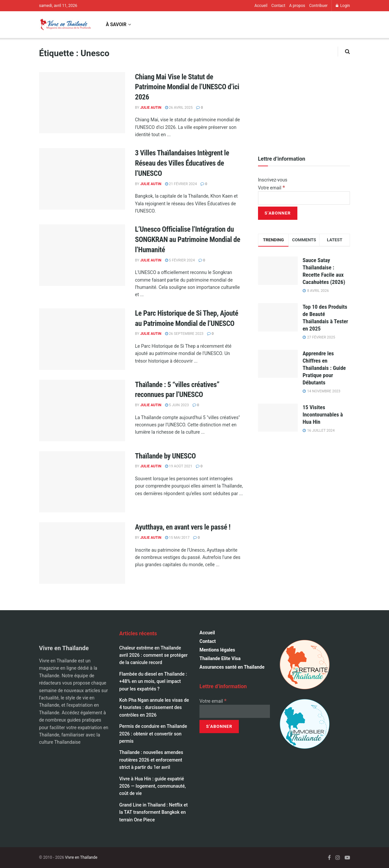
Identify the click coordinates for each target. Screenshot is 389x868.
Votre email (272, 188)
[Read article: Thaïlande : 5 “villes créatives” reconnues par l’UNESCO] (82, 411)
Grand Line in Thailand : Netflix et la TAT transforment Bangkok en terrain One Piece (154, 812)
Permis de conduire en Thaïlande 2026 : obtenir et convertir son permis (153, 734)
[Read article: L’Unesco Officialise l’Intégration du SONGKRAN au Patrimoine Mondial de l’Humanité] (82, 255)
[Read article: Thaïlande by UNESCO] (82, 482)
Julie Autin (151, 108)
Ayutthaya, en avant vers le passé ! (183, 527)
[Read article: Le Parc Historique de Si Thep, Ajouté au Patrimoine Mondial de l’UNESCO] (82, 339)
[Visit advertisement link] (304, 94)
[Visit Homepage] (65, 25)
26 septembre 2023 (184, 334)
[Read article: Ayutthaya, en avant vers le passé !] (82, 553)
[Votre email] (304, 198)
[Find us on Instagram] (338, 858)
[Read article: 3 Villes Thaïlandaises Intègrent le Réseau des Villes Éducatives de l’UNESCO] (82, 179)
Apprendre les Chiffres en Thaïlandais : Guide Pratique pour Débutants (324, 368)
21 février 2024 (181, 184)
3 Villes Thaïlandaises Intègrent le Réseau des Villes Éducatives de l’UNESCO (182, 163)
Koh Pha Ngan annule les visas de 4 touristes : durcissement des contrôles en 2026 (154, 708)
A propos (297, 6)
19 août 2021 (179, 466)
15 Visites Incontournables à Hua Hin (323, 414)
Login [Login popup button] (343, 6)
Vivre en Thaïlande (81, 857)
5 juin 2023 (177, 405)
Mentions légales (217, 650)
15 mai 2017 (177, 538)
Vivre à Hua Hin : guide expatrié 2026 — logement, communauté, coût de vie (153, 786)
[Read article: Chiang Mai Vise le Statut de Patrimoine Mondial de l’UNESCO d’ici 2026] (82, 103)
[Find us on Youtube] (347, 858)
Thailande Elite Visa (220, 658)
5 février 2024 (180, 260)
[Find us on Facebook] (329, 858)
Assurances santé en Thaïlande (232, 667)
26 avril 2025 (179, 108)
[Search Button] (347, 51)
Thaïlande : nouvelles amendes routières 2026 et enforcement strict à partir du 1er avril (151, 760)
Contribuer (318, 6)
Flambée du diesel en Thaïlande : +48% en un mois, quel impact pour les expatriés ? (153, 681)
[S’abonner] (278, 213)
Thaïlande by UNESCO (165, 456)
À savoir (116, 24)
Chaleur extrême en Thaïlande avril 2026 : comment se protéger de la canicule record (154, 655)
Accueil (261, 6)
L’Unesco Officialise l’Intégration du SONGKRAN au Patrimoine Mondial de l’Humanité (188, 239)
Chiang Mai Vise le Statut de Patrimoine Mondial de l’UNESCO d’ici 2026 (187, 87)
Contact (278, 6)
